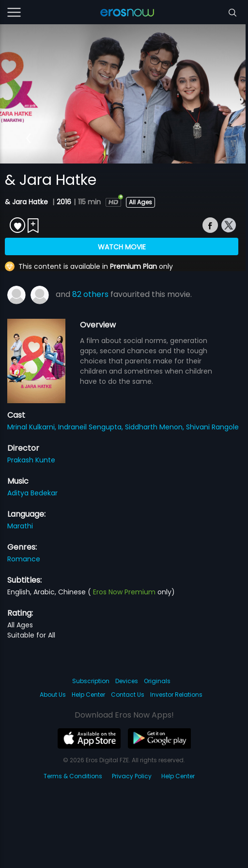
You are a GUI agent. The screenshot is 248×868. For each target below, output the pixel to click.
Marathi (20, 526)
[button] (28, 138)
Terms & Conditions (73, 776)
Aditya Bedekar (32, 493)
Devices (127, 681)
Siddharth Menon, (155, 427)
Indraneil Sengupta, (92, 427)
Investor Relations (176, 695)
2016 (64, 202)
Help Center (88, 695)
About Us (53, 695)
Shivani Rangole (212, 427)
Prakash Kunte (31, 460)
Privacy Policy (132, 776)
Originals (157, 681)
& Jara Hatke (27, 202)
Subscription (91, 681)
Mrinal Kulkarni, (33, 427)
